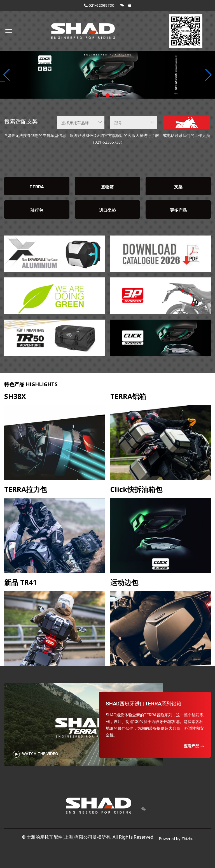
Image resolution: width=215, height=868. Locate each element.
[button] (208, 75)
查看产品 (194, 746)
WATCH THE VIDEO (35, 754)
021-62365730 (99, 5)
